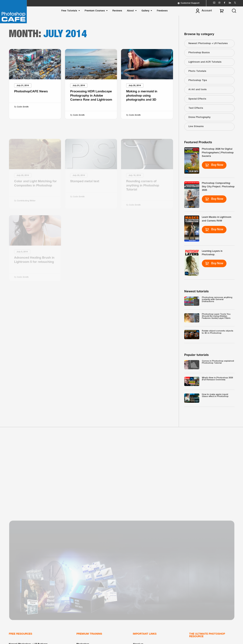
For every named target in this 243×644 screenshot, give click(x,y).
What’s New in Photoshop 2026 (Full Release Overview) (217, 379)
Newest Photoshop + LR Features (208, 43)
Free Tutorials (69, 11)
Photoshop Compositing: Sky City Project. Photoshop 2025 (218, 187)
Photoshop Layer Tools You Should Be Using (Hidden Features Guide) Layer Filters (216, 316)
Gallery (145, 11)
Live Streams (196, 126)
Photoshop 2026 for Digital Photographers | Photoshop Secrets (218, 153)
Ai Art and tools (198, 90)
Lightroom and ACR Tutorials (205, 62)
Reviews (117, 11)
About (130, 11)
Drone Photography (199, 117)
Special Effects (197, 99)
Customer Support (188, 3)
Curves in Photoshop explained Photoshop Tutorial (218, 362)
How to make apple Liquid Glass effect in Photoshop (215, 395)
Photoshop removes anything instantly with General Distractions (217, 300)
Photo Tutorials (197, 71)
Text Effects (196, 108)
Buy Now (214, 165)
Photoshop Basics (199, 53)
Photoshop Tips (198, 80)
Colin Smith (23, 107)
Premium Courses (95, 11)
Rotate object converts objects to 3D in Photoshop (218, 332)
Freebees (162, 11)
